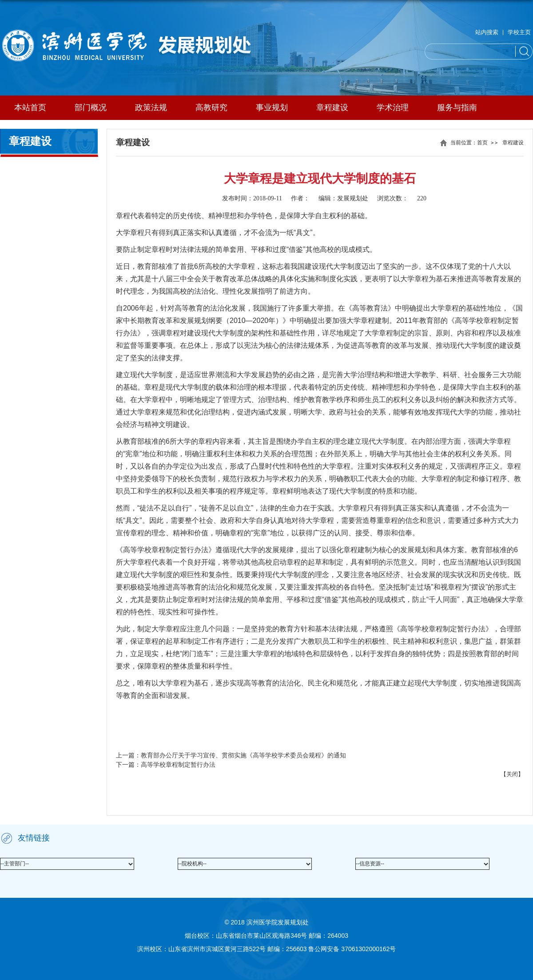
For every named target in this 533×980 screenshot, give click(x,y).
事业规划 (272, 108)
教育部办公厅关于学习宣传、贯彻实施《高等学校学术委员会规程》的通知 (243, 755)
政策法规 (151, 108)
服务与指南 (457, 108)
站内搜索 (487, 32)
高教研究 (211, 108)
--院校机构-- (192, 864)
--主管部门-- (15, 864)
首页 (482, 143)
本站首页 (30, 108)
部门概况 (91, 108)
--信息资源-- (370, 864)
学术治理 (393, 108)
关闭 (512, 774)
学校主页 (519, 32)
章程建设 (332, 108)
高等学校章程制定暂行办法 (178, 765)
